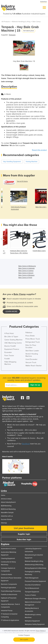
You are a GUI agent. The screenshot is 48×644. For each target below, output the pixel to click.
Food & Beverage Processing (11, 591)
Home (3, 495)
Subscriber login (24, 540)
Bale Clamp (36, 22)
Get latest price (28, 31)
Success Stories (6, 519)
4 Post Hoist (9, 333)
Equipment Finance (12, 349)
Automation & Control (8, 549)
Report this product (39, 150)
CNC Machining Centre (13, 343)
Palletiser (29, 333)
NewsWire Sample (7, 513)
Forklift (7, 359)
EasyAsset (26, 444)
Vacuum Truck (31, 362)
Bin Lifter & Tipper (11, 337)
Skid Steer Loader (32, 351)
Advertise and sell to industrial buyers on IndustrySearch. (24, 452)
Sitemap (4, 523)
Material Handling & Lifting (21, 22)
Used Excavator (31, 359)
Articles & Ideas (6, 499)
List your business (24, 528)
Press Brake (30, 336)
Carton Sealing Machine (13, 340)
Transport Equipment (32, 592)
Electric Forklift (10, 346)
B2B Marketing (6, 506)
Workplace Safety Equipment (35, 624)
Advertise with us (7, 516)
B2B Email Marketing (8, 509)
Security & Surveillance (33, 585)
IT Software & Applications (10, 620)
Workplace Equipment (32, 621)
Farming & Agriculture (8, 588)
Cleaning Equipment (8, 558)
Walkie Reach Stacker (34, 366)
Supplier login (24, 534)
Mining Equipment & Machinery (36, 568)
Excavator (8, 352)
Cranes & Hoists (6, 575)
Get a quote (24, 640)
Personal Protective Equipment (35, 581)
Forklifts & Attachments (9, 595)
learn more (11, 311)
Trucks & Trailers (30, 595)
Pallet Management (32, 578)
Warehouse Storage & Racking (35, 599)
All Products (6, 22)
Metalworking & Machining (34, 565)
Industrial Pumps (7, 611)
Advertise (44, 2)
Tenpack (12, 35)
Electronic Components (9, 584)
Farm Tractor (9, 356)
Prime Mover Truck (33, 339)
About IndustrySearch (8, 502)
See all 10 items (22, 181)
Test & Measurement (32, 588)
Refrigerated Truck (33, 342)
